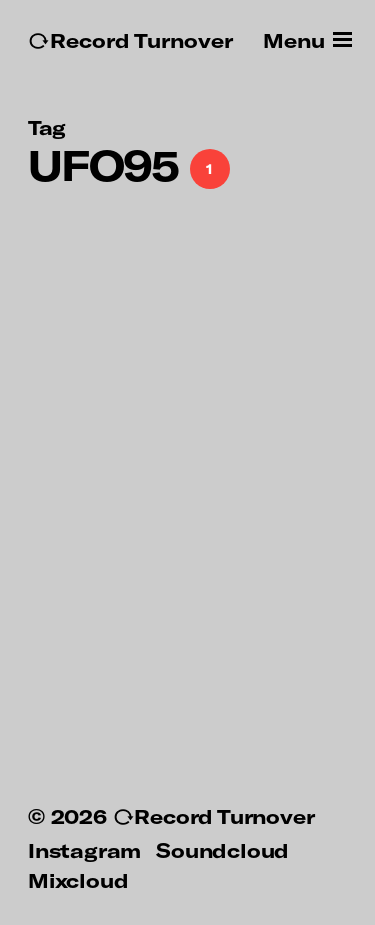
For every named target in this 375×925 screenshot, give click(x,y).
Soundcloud (222, 850)
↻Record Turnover (130, 40)
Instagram (84, 850)
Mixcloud (78, 880)
